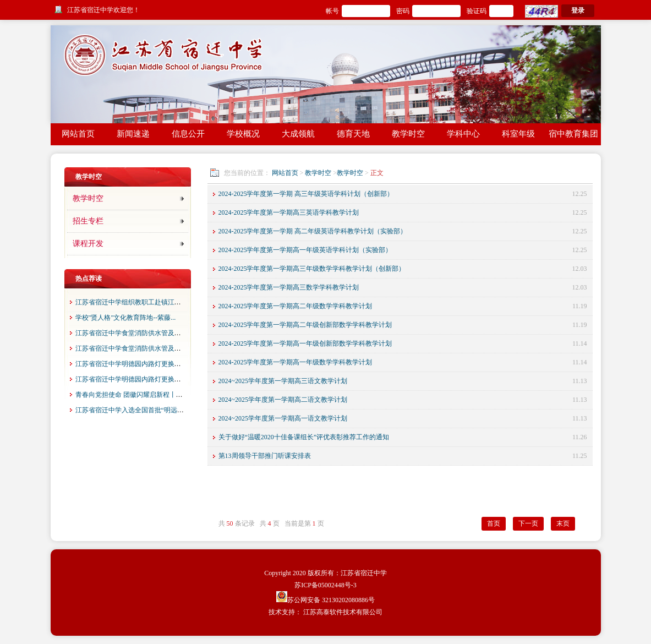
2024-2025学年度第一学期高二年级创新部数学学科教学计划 (305, 325)
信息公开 (188, 134)
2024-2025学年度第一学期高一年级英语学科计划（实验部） (305, 250)
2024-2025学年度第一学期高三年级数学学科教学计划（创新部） (312, 269)
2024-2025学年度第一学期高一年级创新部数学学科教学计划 (305, 343)
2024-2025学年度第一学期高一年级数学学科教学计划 (296, 362)
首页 (494, 523)
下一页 (528, 523)
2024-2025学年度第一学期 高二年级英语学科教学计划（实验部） (313, 231)
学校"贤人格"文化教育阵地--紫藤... (126, 318)
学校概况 (243, 134)
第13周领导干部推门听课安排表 (265, 456)
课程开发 (88, 244)
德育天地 (353, 134)
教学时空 (408, 134)
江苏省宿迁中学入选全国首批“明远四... (132, 410)
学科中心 (463, 134)
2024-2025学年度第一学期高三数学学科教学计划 (289, 287)
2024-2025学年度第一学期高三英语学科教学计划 (289, 212)
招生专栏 (88, 221)
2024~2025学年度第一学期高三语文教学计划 (283, 381)
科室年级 (518, 134)
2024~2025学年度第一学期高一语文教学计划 (283, 418)
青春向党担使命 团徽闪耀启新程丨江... (132, 395)
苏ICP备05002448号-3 (325, 585)
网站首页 (78, 134)
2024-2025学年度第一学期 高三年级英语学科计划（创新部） (306, 194)
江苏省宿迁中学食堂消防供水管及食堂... (134, 333)
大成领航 (298, 134)
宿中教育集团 (573, 134)
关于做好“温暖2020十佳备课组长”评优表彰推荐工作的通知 (304, 437)
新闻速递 (133, 134)
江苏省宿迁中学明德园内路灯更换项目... (134, 364)
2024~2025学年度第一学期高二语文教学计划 (283, 400)
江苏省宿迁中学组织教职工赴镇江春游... (134, 302)
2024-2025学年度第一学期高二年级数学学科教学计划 (296, 306)
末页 (563, 523)
